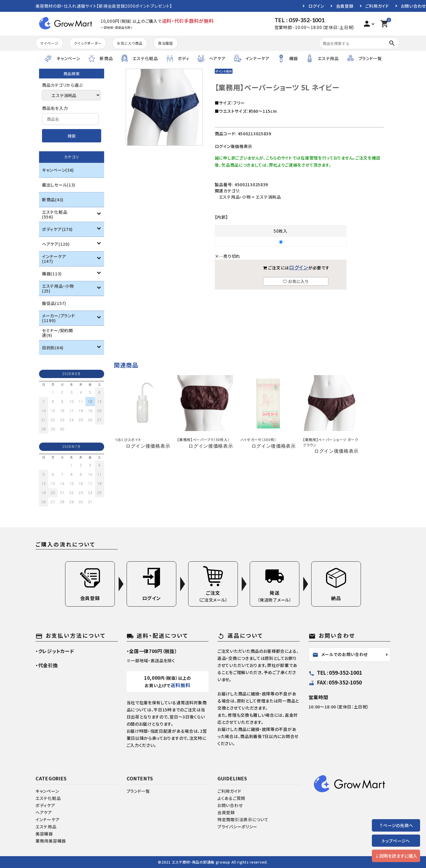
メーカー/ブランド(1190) (58, 318)
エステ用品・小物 (235, 197)
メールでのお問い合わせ (340, 655)
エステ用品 (46, 827)
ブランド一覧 (138, 791)
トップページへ (396, 841)
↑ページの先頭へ (396, 825)
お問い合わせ (413, 6)
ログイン (316, 6)
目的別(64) (53, 348)
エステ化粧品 (48, 798)
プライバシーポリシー (237, 827)
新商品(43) (53, 200)
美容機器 (44, 834)
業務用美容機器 (51, 841)
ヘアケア (44, 812)
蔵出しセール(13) (59, 185)
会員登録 (345, 6)
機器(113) (52, 274)
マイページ (49, 43)
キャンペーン (47, 791)
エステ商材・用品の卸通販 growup (201, 862)
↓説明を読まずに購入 (396, 856)
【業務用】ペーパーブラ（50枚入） (203, 439)
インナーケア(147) (54, 259)
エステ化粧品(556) (55, 214)
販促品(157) (54, 303)
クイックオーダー (88, 43)
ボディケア (45, 805)
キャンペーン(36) (58, 170)
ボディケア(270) (57, 229)
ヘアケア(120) (56, 244)
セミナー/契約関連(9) (58, 333)
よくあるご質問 (231, 798)
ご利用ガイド (377, 6)
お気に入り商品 (130, 43)
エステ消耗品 (268, 197)
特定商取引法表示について (243, 819)
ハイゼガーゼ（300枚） (258, 439)
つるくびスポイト (128, 439)
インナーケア (47, 819)
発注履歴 (166, 43)
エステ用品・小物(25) (58, 288)
